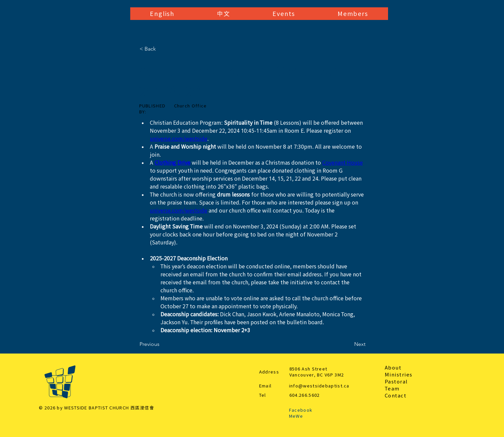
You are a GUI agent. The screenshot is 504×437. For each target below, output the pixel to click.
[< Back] (161, 49)
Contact (396, 396)
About (393, 368)
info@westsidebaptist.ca (319, 386)
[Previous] (161, 344)
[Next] (349, 344)
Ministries (399, 375)
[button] (162, 14)
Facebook (301, 410)
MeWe (296, 416)
